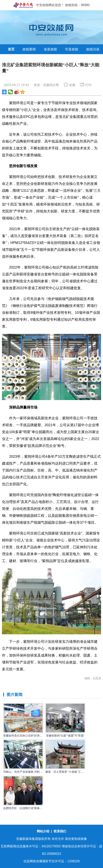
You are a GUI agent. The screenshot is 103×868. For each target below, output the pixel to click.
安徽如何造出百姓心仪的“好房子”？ (25, 736)
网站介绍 (43, 831)
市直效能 (72, 49)
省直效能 (50, 49)
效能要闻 (29, 49)
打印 (86, 85)
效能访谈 (93, 49)
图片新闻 (15, 695)
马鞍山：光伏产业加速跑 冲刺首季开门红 (28, 772)
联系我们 (60, 831)
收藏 (69, 85)
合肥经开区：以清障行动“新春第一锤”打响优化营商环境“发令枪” (42, 808)
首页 (11, 49)
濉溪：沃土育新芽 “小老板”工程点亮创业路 (71, 772)
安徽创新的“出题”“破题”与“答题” (65, 736)
